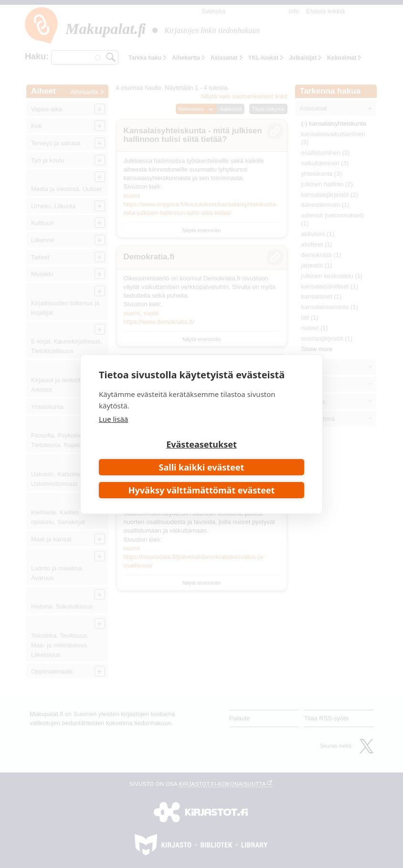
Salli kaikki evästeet (202, 467)
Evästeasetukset (201, 444)
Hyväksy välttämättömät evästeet (202, 490)
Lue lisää (113, 419)
